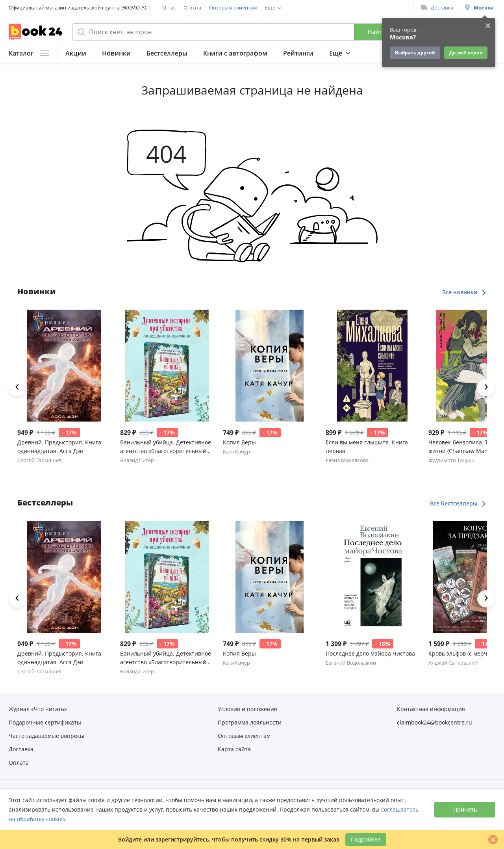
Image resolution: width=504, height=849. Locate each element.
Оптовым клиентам (233, 7)
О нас (169, 7)
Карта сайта (234, 749)
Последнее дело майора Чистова (370, 653)
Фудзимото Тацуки (451, 460)
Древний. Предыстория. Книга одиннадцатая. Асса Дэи (59, 447)
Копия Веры (239, 442)
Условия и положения (247, 709)
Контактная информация (431, 709)
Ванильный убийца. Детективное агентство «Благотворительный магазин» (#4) (166, 447)
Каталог (29, 53)
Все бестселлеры (458, 503)
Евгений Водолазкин (351, 663)
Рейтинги (298, 53)
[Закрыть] (493, 840)
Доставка (437, 7)
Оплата (192, 7)
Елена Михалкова (347, 460)
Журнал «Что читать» (38, 709)
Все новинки (464, 292)
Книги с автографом (235, 53)
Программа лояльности (294, 7)
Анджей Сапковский (453, 663)
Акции (76, 53)
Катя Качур (236, 451)
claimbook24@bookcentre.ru (435, 722)
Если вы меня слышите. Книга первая (367, 447)
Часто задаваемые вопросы (46, 736)
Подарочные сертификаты (45, 722)
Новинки (116, 53)
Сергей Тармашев (39, 460)
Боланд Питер (137, 460)
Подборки (345, 53)
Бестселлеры (167, 53)
